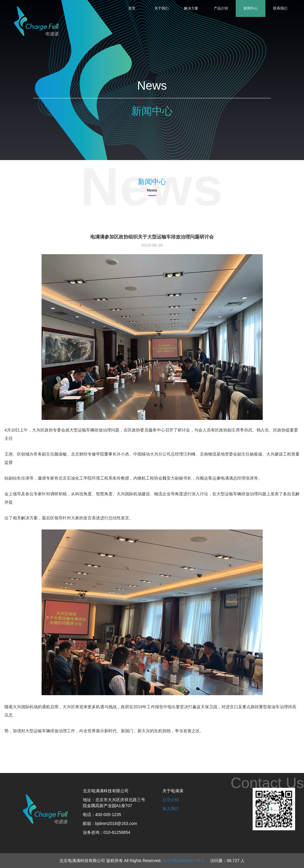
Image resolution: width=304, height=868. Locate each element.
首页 (132, 8)
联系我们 (280, 8)
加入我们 (171, 809)
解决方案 (191, 8)
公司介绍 (171, 800)
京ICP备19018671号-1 (183, 861)
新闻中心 (251, 8)
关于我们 (161, 8)
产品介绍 (221, 8)
